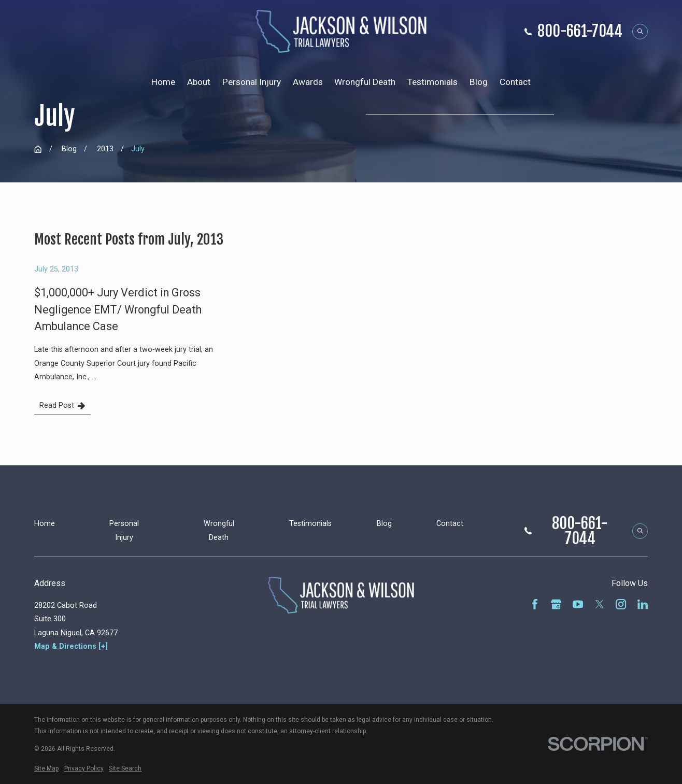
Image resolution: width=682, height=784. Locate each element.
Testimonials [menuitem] (432, 82)
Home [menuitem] (163, 82)
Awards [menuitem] (308, 82)
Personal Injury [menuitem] (252, 82)
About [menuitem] (199, 82)
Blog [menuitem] (479, 82)
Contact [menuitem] (515, 82)
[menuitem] (46, 768)
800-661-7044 (580, 31)
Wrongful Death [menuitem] (365, 82)
